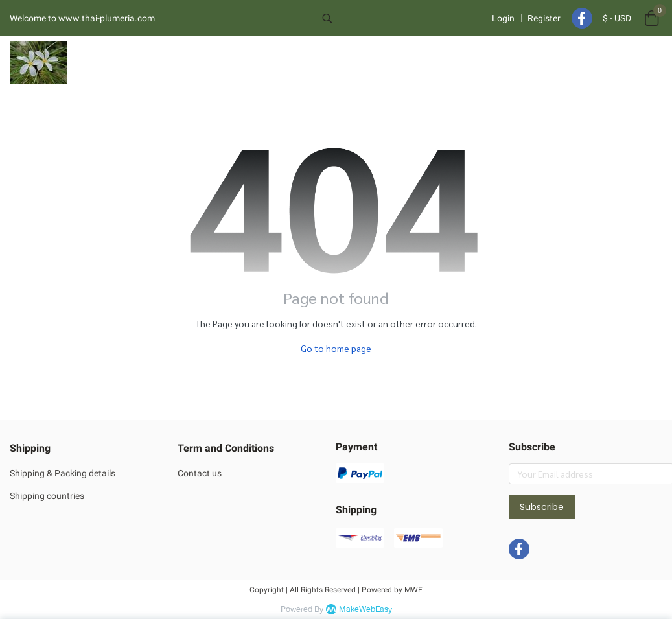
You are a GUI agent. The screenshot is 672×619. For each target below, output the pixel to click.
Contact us (200, 473)
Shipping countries (47, 496)
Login (503, 18)
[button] (400, 18)
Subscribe (542, 507)
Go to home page (336, 348)
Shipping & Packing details (63, 473)
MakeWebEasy (365, 610)
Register (544, 18)
